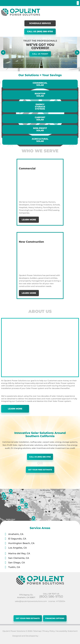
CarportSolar (40, 119)
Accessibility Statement (67, 631)
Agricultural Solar (40, 140)
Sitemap (37, 631)
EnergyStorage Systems (40, 107)
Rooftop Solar (40, 95)
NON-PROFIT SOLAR (40, 129)
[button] (78, 3)
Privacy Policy (49, 631)
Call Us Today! (40, 54)
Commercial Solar (40, 84)
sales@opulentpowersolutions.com (31, 601)
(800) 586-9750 (51, 596)
